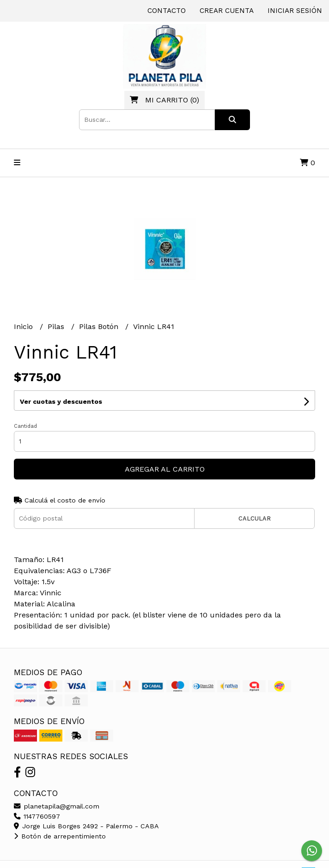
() (164, 100)
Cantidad (25, 426)
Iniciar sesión (295, 11)
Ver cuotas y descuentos (61, 401)
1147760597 (37, 816)
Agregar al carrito (165, 469)
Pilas (57, 326)
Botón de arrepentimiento (60, 836)
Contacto (167, 11)
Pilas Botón (100, 326)
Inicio (24, 326)
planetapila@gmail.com (57, 806)
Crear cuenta (227, 11)
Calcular (255, 518)
